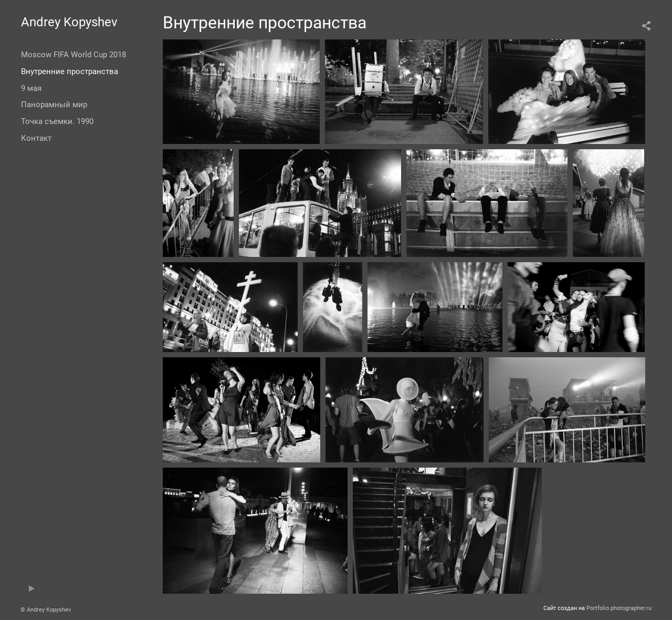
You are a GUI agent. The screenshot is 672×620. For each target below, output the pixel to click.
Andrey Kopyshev (69, 22)
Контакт (36, 138)
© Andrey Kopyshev (46, 610)
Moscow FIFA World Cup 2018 (73, 55)
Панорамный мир (54, 105)
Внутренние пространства (70, 71)
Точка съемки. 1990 (57, 121)
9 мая (31, 88)
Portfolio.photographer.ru (619, 608)
